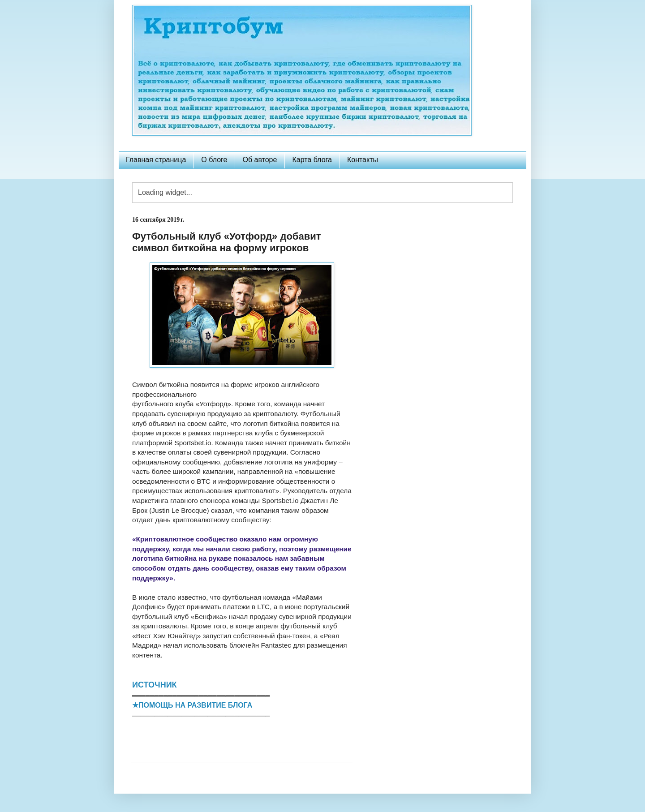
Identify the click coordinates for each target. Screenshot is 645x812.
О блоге (214, 160)
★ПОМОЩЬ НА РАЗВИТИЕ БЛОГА (192, 705)
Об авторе (260, 160)
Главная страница (156, 160)
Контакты (363, 160)
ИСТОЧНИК (155, 685)
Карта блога (312, 160)
